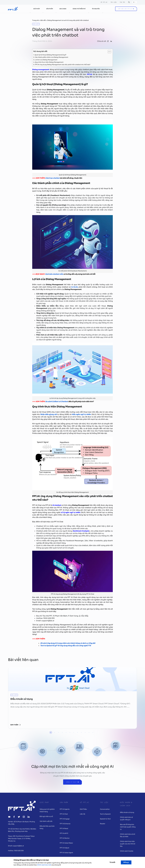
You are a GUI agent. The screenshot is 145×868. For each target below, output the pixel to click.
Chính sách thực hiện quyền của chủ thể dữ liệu (128, 844)
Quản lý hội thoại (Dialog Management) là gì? (50, 55)
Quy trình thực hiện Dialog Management (49, 62)
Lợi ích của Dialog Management (46, 60)
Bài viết (43, 20)
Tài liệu (114, 2)
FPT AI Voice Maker (66, 843)
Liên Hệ (82, 814)
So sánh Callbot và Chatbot (57, 402)
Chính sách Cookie (127, 851)
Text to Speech (105, 814)
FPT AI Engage (65, 819)
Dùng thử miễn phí (79, 9)
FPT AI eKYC (64, 833)
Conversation (105, 809)
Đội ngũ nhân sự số (46, 816)
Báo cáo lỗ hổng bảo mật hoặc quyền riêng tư (128, 827)
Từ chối (112, 862)
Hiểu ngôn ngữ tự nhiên (81, 414)
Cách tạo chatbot (52, 178)
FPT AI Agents (65, 809)
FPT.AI (90, 74)
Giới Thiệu (83, 809)
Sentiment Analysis (81, 531)
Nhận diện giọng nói (49, 414)
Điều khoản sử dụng (127, 812)
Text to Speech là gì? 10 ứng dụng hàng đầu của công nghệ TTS (66, 646)
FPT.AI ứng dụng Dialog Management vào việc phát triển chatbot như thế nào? (63, 64)
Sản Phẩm (64, 802)
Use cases (63, 9)
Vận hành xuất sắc (46, 821)
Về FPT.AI (104, 2)
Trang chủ (36, 20)
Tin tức (122, 2)
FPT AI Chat (64, 814)
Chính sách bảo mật (44, 865)
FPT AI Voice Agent (66, 853)
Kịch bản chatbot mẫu (54, 274)
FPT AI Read (64, 828)
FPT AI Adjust (64, 848)
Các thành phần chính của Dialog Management (52, 57)
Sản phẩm (50, 9)
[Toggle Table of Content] (108, 52)
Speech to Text (105, 819)
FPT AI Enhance (65, 824)
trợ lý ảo (75, 287)
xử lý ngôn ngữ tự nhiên (71, 512)
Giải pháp (37, 9)
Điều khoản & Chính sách (126, 804)
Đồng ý (126, 862)
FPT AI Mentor (65, 838)
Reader (103, 824)
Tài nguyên (96, 9)
